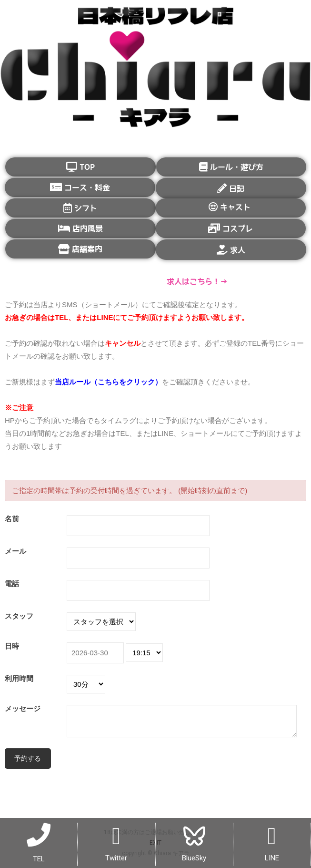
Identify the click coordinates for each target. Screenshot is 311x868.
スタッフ (19, 616)
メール (15, 551)
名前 (12, 519)
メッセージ (23, 708)
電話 (12, 584)
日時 (12, 646)
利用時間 (19, 678)
